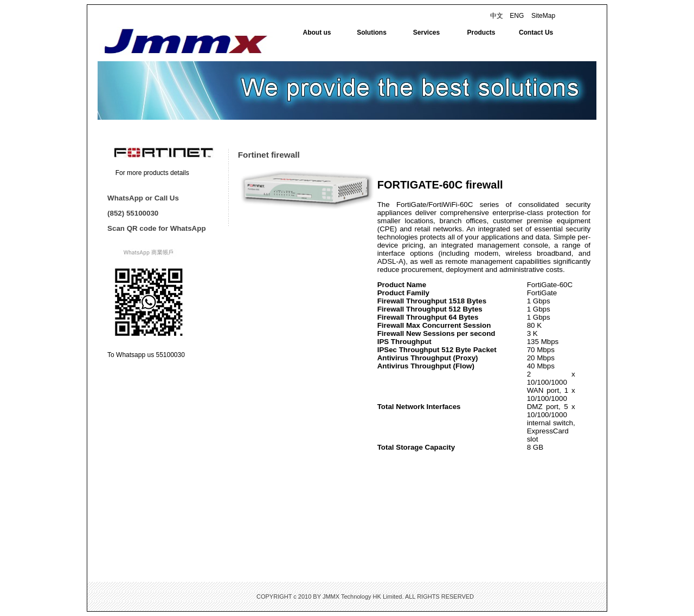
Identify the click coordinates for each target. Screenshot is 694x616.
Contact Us (536, 33)
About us (317, 33)
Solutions (372, 33)
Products (481, 33)
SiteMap (543, 16)
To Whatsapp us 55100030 (146, 355)
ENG (517, 16)
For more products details (152, 173)
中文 (497, 16)
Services (426, 33)
